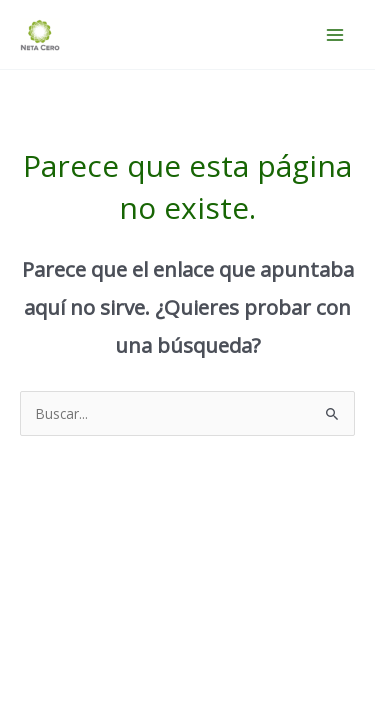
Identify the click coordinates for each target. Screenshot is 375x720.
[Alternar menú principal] (335, 34)
